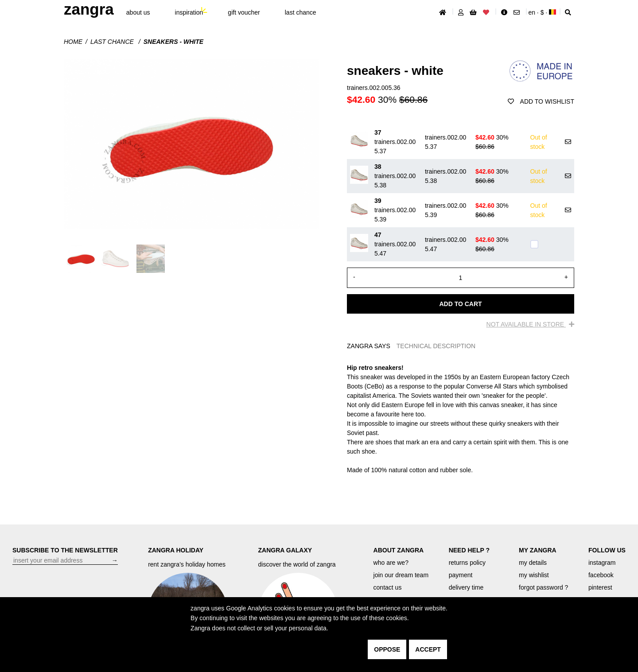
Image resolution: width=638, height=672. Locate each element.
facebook (601, 575)
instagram (602, 563)
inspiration (189, 12)
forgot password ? (543, 587)
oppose (387, 649)
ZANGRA (89, 9)
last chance (301, 12)
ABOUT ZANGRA (399, 550)
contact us (388, 587)
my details (533, 563)
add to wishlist (541, 101)
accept (428, 649)
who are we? (391, 563)
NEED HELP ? (469, 550)
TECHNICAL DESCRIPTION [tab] (436, 346)
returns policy (467, 563)
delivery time (466, 587)
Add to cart (460, 304)
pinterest (600, 587)
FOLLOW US (607, 550)
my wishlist (534, 575)
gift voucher (244, 12)
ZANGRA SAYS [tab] (369, 346)
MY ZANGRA (538, 550)
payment (461, 575)
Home (73, 42)
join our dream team (401, 575)
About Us (138, 12)
